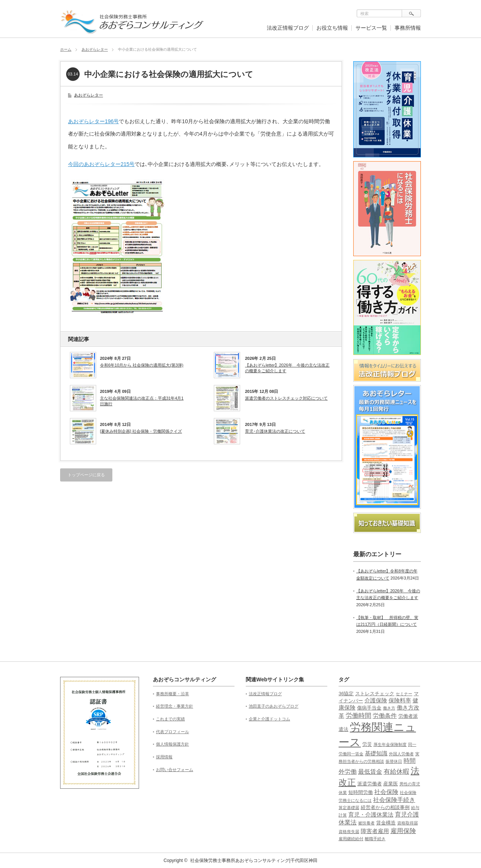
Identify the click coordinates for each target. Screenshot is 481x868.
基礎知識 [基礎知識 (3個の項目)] (376, 753)
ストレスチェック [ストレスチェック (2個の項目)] (375, 694)
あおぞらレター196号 (93, 121)
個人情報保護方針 (172, 744)
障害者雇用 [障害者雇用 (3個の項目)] (375, 831)
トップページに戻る (86, 475)
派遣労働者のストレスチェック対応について (286, 398)
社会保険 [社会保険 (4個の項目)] (386, 792)
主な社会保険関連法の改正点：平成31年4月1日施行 (142, 401)
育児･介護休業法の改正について (275, 431)
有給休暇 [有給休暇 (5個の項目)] (396, 772)
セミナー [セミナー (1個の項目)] (404, 694)
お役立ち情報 (332, 28)
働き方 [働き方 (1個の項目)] (389, 708)
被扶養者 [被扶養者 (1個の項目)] (366, 823)
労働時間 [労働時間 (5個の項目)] (358, 716)
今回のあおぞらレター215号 (101, 164)
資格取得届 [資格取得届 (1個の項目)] (408, 823)
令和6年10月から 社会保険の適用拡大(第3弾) (142, 365)
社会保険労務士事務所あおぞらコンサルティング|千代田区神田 (254, 860)
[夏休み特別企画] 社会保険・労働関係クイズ (141, 431)
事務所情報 (408, 28)
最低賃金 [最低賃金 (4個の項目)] (370, 772)
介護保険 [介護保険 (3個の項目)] (376, 700)
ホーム (66, 49)
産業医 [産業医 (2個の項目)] (391, 784)
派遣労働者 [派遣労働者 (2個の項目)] (370, 784)
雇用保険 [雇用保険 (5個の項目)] (403, 831)
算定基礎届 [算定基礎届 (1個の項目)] (349, 808)
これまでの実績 (170, 719)
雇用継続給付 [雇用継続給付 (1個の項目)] (351, 839)
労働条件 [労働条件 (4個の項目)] (385, 716)
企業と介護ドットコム (269, 719)
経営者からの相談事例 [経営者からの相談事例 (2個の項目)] (385, 807)
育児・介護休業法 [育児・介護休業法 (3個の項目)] (371, 815)
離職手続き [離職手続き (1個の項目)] (375, 839)
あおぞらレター (95, 49)
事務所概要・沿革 (172, 694)
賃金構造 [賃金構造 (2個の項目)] (386, 823)
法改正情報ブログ (288, 28)
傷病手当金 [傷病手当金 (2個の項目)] (369, 708)
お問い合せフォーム (175, 770)
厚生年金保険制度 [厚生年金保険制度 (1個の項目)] (390, 744)
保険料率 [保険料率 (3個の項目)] (400, 700)
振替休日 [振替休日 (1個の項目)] (394, 761)
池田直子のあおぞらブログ (274, 706)
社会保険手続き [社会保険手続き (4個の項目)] (394, 800)
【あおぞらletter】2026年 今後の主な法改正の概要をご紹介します (287, 368)
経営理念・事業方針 (175, 706)
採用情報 (164, 757)
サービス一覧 (371, 28)
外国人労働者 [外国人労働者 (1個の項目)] (401, 754)
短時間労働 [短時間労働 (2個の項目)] (361, 792)
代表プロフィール (172, 732)
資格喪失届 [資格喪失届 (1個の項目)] (349, 832)
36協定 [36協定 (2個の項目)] (346, 694)
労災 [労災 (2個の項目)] (367, 744)
